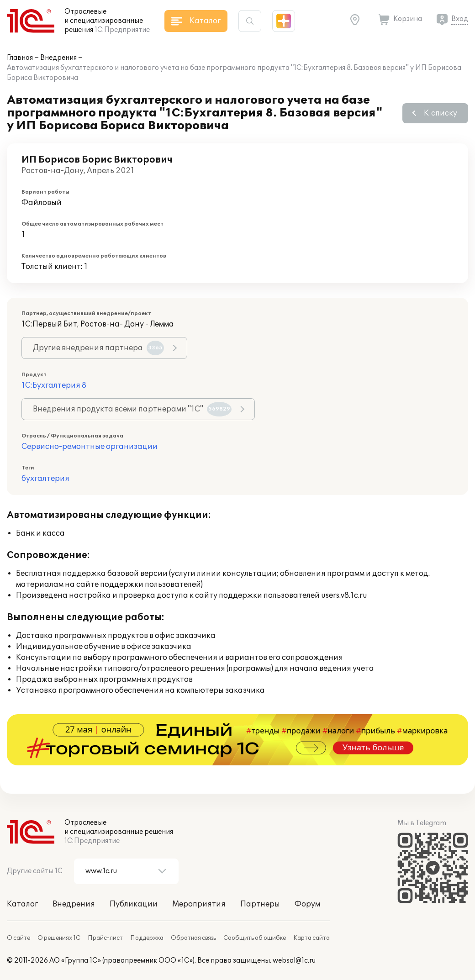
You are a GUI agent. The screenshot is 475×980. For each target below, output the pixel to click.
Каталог (22, 904)
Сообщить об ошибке (255, 938)
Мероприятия (199, 904)
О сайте (18, 938)
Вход (460, 19)
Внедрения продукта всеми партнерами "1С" (132, 409)
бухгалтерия (45, 479)
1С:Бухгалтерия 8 (54, 385)
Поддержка (147, 938)
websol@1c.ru (294, 961)
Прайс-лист (105, 938)
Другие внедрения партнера (98, 348)
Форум (307, 904)
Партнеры (260, 904)
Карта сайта (311, 938)
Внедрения (58, 58)
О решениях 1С (59, 938)
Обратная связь (193, 938)
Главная (20, 58)
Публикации (134, 904)
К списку (441, 113)
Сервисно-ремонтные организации (90, 447)
